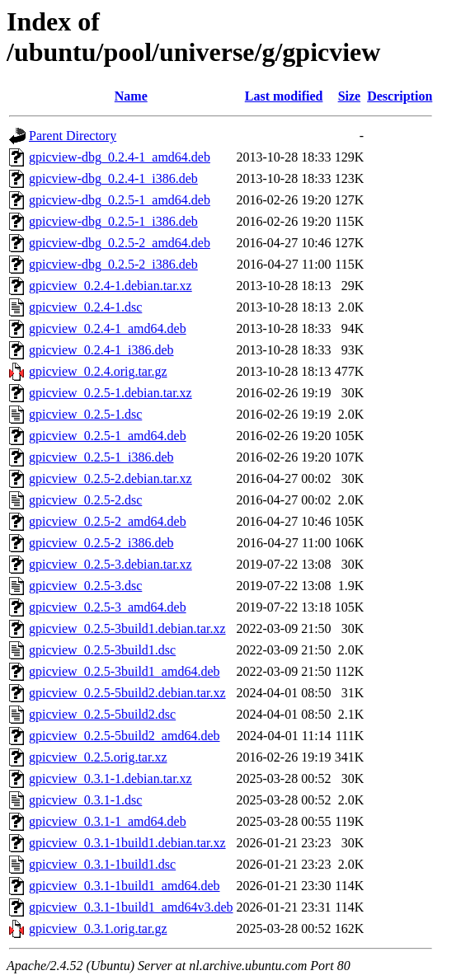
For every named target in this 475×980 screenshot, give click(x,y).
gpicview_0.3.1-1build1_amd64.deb (125, 886)
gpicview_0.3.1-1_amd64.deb (108, 821)
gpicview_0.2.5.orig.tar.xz (98, 757)
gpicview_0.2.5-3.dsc (85, 586)
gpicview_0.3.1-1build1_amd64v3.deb (131, 907)
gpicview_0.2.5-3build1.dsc (102, 650)
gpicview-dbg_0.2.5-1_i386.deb (113, 221)
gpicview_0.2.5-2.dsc (85, 500)
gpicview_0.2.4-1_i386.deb (101, 350)
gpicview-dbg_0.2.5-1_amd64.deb (120, 200)
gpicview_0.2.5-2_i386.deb (101, 543)
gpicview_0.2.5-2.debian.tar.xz (111, 478)
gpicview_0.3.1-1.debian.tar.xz (111, 778)
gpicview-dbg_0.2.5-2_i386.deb (113, 264)
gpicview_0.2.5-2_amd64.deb (108, 521)
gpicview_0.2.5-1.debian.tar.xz (111, 393)
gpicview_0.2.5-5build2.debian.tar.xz (127, 693)
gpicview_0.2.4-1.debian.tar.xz (111, 286)
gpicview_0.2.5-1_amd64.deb (108, 436)
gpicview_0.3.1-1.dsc (85, 800)
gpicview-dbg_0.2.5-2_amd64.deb (120, 243)
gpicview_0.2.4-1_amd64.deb (108, 328)
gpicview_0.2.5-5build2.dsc (102, 714)
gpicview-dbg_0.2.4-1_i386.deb (113, 178)
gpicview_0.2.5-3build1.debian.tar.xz (127, 628)
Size (350, 96)
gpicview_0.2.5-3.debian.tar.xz (111, 564)
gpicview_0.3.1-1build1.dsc (102, 864)
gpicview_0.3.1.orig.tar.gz (98, 928)
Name (131, 96)
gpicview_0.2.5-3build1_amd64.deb (125, 671)
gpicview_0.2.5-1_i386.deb (101, 457)
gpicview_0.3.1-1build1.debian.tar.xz (127, 843)
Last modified (284, 96)
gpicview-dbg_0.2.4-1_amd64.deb (120, 157)
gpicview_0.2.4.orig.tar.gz (98, 371)
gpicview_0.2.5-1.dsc (85, 414)
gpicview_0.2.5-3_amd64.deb (108, 607)
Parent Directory (73, 136)
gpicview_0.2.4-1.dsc (85, 307)
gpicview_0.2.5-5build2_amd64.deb (125, 736)
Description (400, 96)
